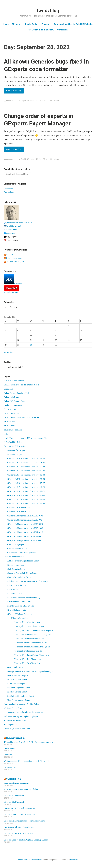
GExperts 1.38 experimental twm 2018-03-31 (25, 540)
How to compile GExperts (18, 676)
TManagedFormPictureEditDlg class (29, 651)
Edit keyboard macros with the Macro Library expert (28, 581)
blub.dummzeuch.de (12, 230)
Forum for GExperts (15, 454)
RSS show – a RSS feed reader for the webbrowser (24, 712)
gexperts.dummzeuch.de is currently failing (21, 789)
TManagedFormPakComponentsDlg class (31, 643)
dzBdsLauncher (10, 409)
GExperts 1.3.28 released (14, 796)
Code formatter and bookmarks (16, 783)
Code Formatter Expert (17, 569)
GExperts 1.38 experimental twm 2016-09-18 (25, 524)
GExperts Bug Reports (16, 545)
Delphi (23, 101)
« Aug (6, 352)
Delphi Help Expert (12, 397)
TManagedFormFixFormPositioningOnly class (33, 635)
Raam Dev (74, 860)
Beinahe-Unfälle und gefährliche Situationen (22, 385)
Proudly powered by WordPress (30, 860)
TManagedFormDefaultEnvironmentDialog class (34, 630)
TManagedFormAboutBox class (27, 622)
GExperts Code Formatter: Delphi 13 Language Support (26, 840)
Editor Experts (13, 590)
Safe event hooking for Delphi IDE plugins (73, 24)
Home (6, 24)
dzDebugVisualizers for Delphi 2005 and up (21, 418)
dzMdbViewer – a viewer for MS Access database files (26, 438)
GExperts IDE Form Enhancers (20, 614)
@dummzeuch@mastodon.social (18, 223)
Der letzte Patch (10, 748)
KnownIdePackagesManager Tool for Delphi (22, 704)
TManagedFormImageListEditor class (29, 639)
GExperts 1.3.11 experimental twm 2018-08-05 (26, 463)
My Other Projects (11, 292)
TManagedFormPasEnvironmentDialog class (32, 647)
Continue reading (15, 91)
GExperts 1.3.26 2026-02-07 (19, 512)
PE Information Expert (16, 684)
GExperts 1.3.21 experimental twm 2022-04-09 (26, 499)
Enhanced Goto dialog (16, 594)
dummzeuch (11, 101)
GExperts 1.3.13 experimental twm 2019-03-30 (26, 471)
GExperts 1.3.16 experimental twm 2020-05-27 (26, 483)
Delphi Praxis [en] (12, 226)
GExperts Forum (14, 779)
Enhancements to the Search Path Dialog (24, 598)
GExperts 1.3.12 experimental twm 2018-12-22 (26, 467)
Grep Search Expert (15, 667)
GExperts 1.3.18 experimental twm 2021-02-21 (26, 491)
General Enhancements (17, 610)
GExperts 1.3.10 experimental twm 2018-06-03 (26, 459)
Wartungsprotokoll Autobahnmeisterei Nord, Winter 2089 (27, 761)
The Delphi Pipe (10, 725)
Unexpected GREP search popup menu (19, 808)
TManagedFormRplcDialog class (27, 659)
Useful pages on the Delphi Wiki (17, 729)
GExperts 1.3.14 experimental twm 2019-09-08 (26, 475)
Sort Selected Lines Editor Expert (21, 696)
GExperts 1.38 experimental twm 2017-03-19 (25, 536)
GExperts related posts (14, 261)
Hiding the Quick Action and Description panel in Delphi (30, 671)
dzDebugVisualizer (12, 414)
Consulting (62, 30)
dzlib (6, 434)
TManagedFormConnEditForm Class (29, 626)
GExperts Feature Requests (18, 549)
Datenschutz (9, 192)
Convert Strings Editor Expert (19, 577)
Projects (45, 24)
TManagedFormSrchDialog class (27, 663)
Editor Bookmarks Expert (18, 585)
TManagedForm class (19, 618)
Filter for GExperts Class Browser (21, 606)
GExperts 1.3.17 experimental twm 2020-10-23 (26, 487)
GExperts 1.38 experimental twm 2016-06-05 (25, 516)
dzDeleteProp (9, 422)
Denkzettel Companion (13, 405)
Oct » (12, 352)
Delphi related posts (13, 258)
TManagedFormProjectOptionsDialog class (32, 655)
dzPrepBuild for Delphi (13, 442)
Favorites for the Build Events (19, 602)
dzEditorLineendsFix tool (14, 430)
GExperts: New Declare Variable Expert (20, 815)
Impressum (8, 189)
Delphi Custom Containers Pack (17, 393)
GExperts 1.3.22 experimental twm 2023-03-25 (26, 504)
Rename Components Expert (19, 688)
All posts (9, 255)
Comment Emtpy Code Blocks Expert (22, 573)
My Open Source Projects (14, 708)
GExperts (16, 24)
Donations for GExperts (17, 450)
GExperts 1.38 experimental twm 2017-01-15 (25, 532)
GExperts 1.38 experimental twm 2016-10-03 (25, 528)
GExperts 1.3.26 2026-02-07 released (19, 834)
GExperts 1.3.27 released (14, 802)
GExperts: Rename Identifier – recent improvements (25, 821)
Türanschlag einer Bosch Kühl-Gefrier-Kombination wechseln (29, 742)
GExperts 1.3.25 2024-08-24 (19, 508)
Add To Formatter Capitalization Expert (23, 561)
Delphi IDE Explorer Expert (15, 401)
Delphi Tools (31, 24)
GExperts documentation (14, 557)
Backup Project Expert (16, 565)
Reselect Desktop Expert (17, 692)
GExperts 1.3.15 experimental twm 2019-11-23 (26, 479)
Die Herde (8, 755)
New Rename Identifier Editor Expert (19, 827)
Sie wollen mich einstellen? (41, 30)
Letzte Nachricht (11, 767)
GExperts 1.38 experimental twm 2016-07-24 (25, 520)
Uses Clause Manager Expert (19, 700)
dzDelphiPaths (10, 426)
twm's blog (48, 11)
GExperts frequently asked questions (22, 553)
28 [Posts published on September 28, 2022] (31, 345)
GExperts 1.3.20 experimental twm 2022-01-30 (26, 495)
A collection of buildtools (14, 381)
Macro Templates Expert (17, 680)
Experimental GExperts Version (16, 446)
